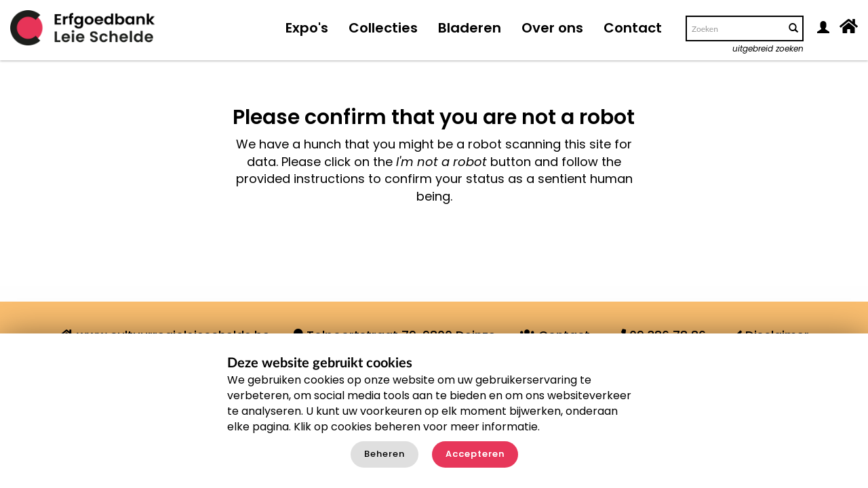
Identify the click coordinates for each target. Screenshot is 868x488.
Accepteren (475, 454)
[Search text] (734, 28)
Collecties (383, 28)
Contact (633, 28)
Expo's (307, 28)
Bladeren (470, 28)
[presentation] (430, 248)
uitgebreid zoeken (768, 48)
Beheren (384, 454)
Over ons (552, 28)
